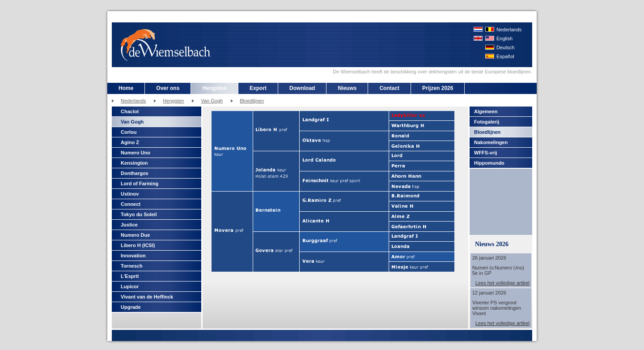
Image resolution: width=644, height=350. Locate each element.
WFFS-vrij (485, 153)
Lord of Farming (140, 184)
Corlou (129, 132)
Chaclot (130, 111)
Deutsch (505, 47)
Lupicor (130, 286)
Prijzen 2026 (438, 88)
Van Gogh (212, 101)
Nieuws (347, 88)
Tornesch (132, 266)
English (504, 38)
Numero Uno (136, 153)
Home (126, 88)
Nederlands (509, 30)
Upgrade (131, 307)
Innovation (133, 256)
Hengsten (214, 88)
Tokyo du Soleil (139, 214)
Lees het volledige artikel (502, 283)
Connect (131, 204)
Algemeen (486, 111)
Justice (129, 225)
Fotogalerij (487, 122)
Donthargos (135, 173)
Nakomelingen (491, 142)
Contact (389, 88)
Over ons (168, 88)
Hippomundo (489, 163)
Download (302, 88)
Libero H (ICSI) (138, 245)
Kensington (134, 163)
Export (258, 88)
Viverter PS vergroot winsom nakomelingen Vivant (497, 308)
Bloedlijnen (252, 101)
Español (505, 56)
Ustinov (130, 194)
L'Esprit (130, 276)
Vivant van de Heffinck (147, 297)
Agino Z (130, 142)
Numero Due (135, 235)
